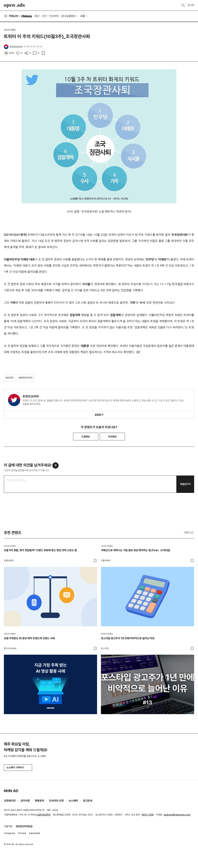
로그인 (191, 5)
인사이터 (54, 16)
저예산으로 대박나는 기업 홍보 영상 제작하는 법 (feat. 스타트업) (136, 550)
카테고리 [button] (11, 16)
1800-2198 (148, 815)
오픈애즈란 (10, 801)
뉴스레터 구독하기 (18, 768)
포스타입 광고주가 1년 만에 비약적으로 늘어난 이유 (128, 638)
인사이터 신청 (56, 801)
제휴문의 (39, 801)
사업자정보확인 (43, 815)
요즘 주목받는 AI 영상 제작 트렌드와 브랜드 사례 (29, 638)
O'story (27, 16)
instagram (10, 833)
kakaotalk (35, 833)
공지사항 (25, 801)
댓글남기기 (185, 484)
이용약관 (8, 826)
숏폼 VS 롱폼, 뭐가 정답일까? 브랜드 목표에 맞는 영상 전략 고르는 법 (40, 550)
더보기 (189, 533)
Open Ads (14, 5)
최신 (37, 16)
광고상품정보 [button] (68, 16)
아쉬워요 (112, 437)
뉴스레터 (73, 801)
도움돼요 (86, 437)
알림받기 (99, 415)
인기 (44, 16)
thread (22, 833)
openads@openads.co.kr (177, 815)
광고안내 (88, 801)
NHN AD (11, 791)
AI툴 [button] (83, 16)
